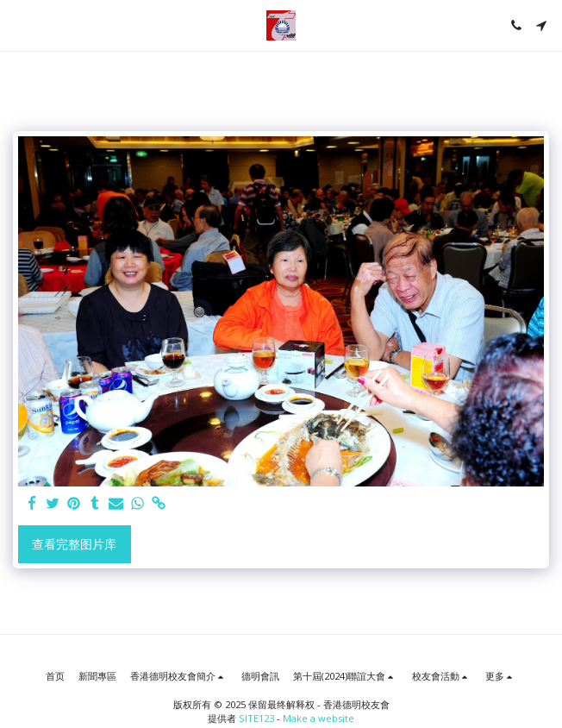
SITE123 (256, 718)
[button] (19, 25)
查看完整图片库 (74, 544)
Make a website (318, 718)
